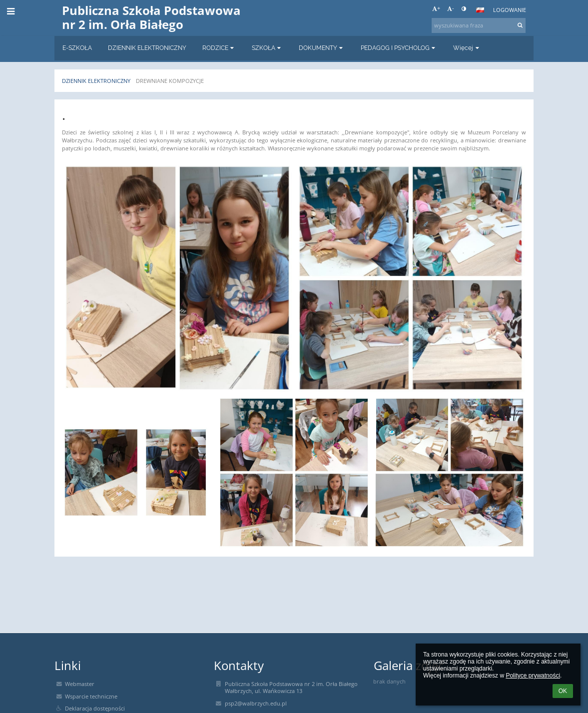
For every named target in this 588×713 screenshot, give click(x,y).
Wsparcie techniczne (91, 697)
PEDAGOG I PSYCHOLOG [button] (399, 48)
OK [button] (563, 691)
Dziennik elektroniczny (96, 81)
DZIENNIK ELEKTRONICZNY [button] (147, 48)
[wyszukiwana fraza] (479, 25)
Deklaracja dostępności (95, 709)
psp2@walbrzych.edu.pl (256, 704)
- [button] (451, 8)
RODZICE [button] (219, 48)
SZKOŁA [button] (267, 48)
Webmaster (80, 684)
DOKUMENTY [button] (322, 48)
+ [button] (436, 8)
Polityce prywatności (533, 676)
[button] (480, 10)
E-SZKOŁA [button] (77, 48)
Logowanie (510, 10)
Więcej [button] (467, 48)
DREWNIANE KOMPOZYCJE (170, 81)
